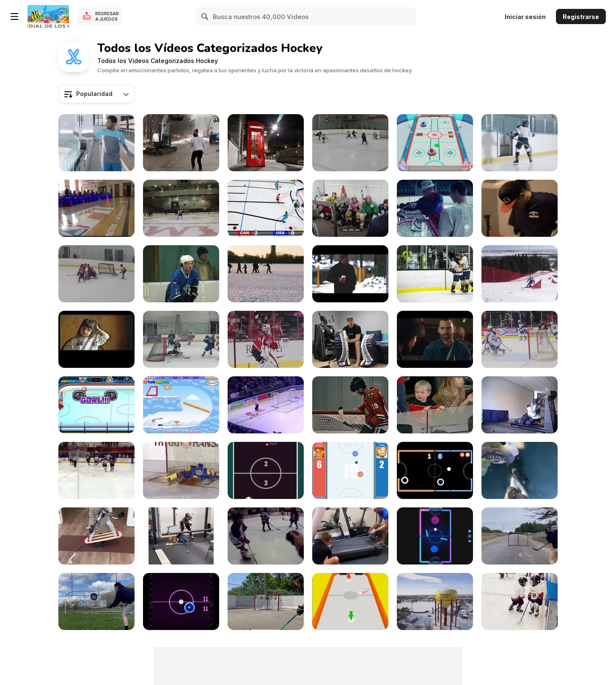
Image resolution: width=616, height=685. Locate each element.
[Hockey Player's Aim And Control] (266, 601)
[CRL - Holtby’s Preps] (266, 339)
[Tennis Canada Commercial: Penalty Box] (520, 143)
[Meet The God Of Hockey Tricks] (520, 536)
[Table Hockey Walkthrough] (350, 470)
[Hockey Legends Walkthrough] (96, 405)
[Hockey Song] (266, 536)
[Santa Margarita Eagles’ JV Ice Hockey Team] (181, 339)
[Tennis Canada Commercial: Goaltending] (96, 143)
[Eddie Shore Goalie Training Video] (435, 208)
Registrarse (581, 17)
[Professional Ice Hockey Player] (96, 601)
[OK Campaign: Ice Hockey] (350, 208)
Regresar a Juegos (107, 16)
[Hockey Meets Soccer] (266, 405)
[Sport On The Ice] (181, 274)
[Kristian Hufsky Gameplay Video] (96, 274)
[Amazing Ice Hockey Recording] (520, 470)
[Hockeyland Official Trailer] (435, 601)
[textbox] (96, 94)
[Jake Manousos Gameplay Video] (350, 143)
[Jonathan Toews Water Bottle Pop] (350, 405)
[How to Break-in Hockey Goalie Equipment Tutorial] (350, 339)
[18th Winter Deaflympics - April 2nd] (520, 274)
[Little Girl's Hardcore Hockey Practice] (96, 536)
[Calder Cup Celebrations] (520, 339)
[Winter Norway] (266, 274)
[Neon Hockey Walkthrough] (435, 470)
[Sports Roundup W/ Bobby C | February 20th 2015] (96, 208)
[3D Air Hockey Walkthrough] (435, 143)
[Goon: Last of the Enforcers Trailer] (435, 339)
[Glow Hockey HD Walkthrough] (435, 536)
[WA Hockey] (435, 274)
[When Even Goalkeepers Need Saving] (181, 470)
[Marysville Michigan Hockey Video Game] (181, 208)
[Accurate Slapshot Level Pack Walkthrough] (181, 405)
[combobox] (96, 94)
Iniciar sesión (525, 17)
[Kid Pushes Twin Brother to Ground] (520, 601)
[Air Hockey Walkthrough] (181, 601)
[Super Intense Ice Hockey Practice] (181, 536)
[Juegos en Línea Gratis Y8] (48, 16)
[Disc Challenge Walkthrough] (350, 601)
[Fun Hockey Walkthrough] (266, 470)
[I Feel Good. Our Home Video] (96, 339)
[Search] (205, 16)
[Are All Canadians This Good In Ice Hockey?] (181, 143)
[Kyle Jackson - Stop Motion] (266, 208)
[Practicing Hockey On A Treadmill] (350, 536)
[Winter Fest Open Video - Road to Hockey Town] (350, 274)
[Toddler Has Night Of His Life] (435, 405)
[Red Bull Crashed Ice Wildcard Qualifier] (520, 208)
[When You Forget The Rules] (96, 470)
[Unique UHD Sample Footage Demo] (266, 143)
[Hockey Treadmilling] (520, 405)
